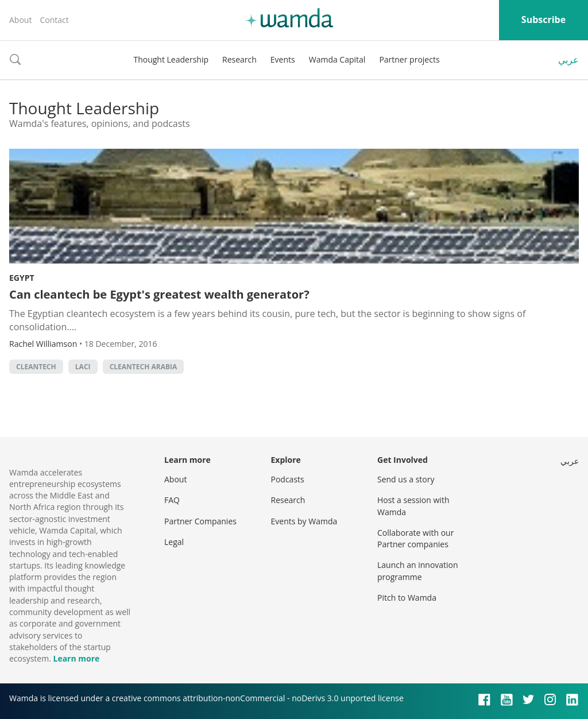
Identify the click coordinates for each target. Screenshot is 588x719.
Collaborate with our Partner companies (415, 538)
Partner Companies (200, 521)
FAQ (172, 500)
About (20, 20)
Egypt (22, 278)
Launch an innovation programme (418, 571)
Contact (54, 20)
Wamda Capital (337, 59)
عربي (568, 60)
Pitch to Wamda (407, 598)
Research (239, 59)
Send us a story (406, 479)
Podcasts (288, 479)
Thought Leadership (171, 59)
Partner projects (409, 59)
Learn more (76, 658)
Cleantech (36, 367)
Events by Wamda (304, 521)
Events (283, 59)
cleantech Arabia (144, 367)
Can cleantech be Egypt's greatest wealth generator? (159, 294)
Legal (174, 542)
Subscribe (543, 20)
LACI (83, 367)
